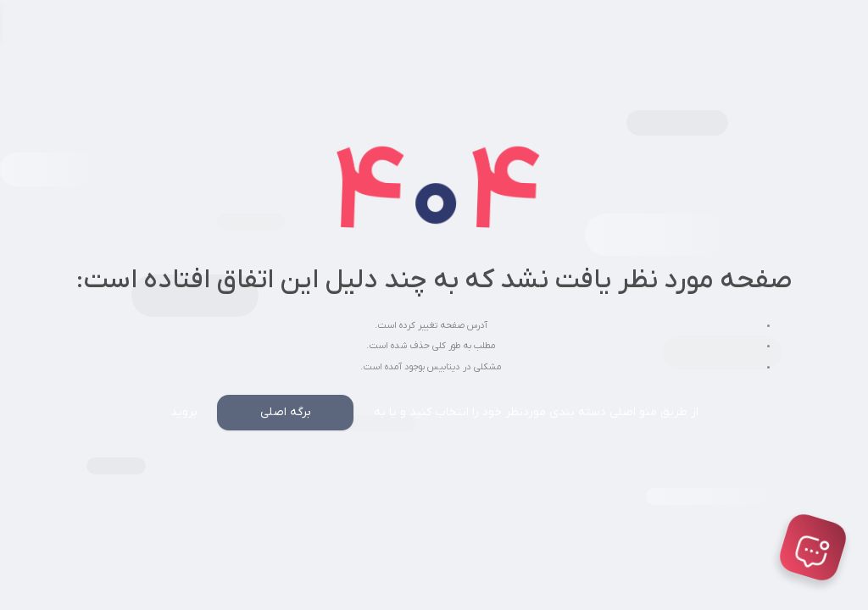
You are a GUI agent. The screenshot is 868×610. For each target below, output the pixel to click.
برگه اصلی (286, 412)
